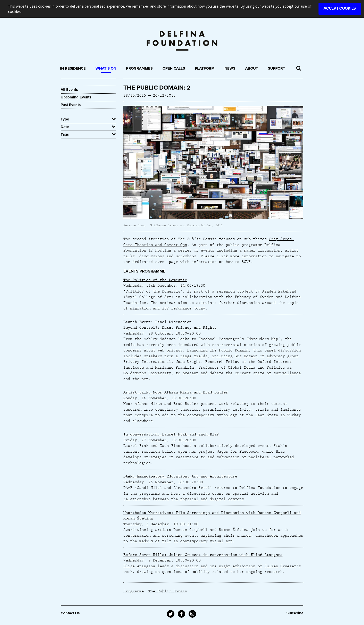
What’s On (106, 68)
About (252, 68)
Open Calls (174, 68)
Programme (134, 591)
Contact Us (70, 613)
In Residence (73, 68)
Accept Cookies (340, 8)
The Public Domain (168, 591)
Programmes (139, 68)
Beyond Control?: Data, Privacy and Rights (170, 327)
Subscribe (295, 613)
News (230, 68)
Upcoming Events (76, 97)
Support (277, 68)
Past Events (71, 105)
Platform (205, 68)
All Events (69, 90)
